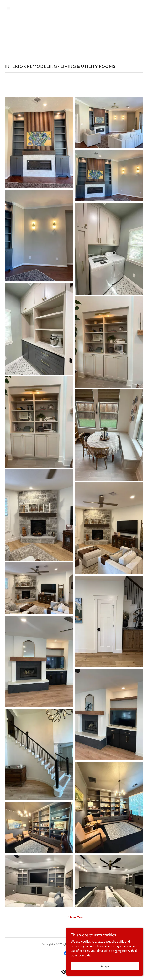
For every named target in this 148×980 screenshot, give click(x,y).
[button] (15, 9)
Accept (105, 966)
